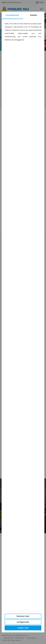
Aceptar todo (23, 628)
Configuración (23, 622)
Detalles (34, 15)
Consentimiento (12, 15)
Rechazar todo (23, 616)
